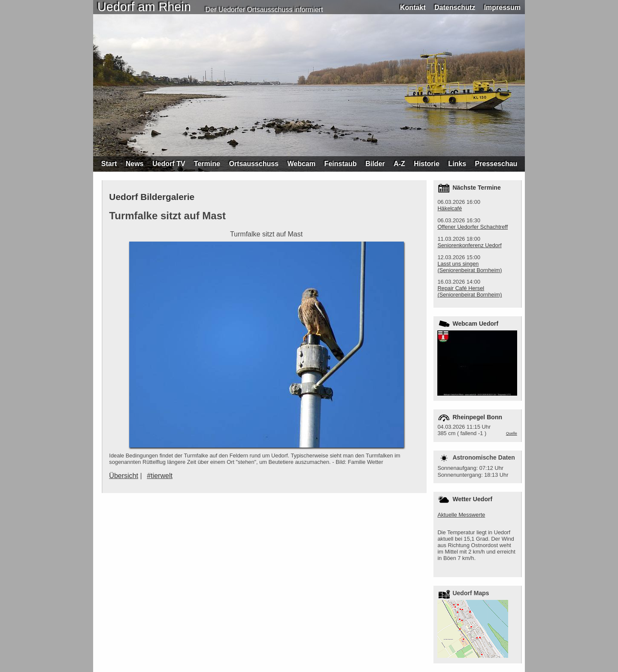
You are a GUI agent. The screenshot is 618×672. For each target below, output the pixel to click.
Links (457, 164)
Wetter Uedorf (472, 499)
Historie (427, 164)
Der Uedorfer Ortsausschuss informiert (264, 10)
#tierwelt (160, 476)
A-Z (399, 164)
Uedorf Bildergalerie (152, 197)
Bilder (375, 164)
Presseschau (496, 164)
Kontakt (413, 8)
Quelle (512, 433)
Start (109, 164)
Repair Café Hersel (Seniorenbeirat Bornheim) (470, 291)
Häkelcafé (450, 208)
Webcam (301, 164)
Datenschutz (455, 8)
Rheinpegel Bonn (477, 417)
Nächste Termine (476, 188)
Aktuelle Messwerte (461, 515)
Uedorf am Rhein (144, 7)
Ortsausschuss (254, 164)
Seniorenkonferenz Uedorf (469, 245)
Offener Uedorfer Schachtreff (473, 227)
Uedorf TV (169, 164)
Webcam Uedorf (475, 324)
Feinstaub (340, 164)
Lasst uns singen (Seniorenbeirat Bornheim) (470, 267)
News (135, 164)
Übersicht (124, 476)
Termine (207, 164)
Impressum (502, 8)
